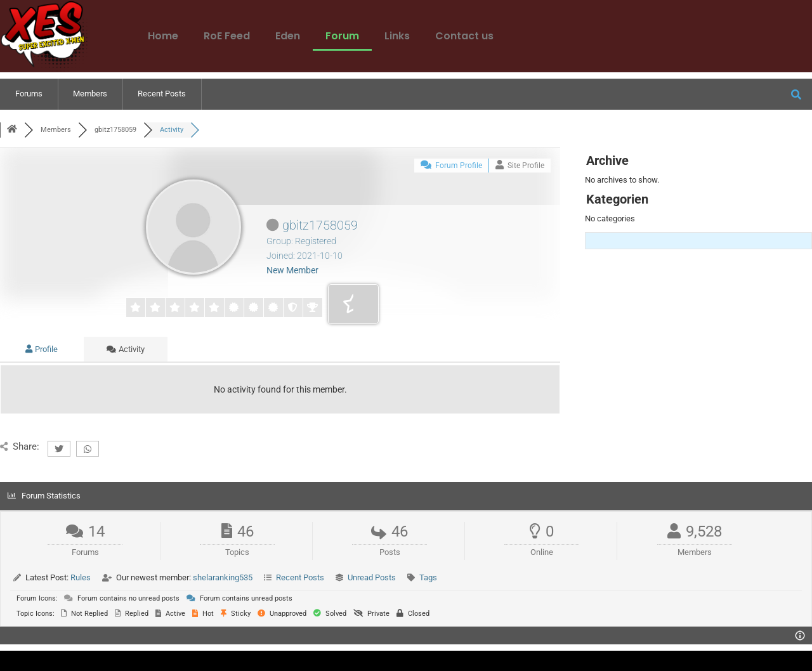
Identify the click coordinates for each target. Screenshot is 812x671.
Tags (428, 577)
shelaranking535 (223, 577)
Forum (342, 36)
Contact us (464, 36)
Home (163, 36)
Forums (29, 94)
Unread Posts (372, 577)
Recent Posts (162, 94)
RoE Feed (227, 36)
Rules (81, 577)
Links (397, 36)
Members (90, 94)
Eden (288, 36)
